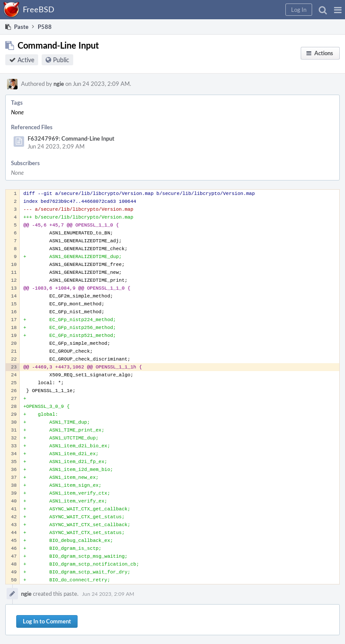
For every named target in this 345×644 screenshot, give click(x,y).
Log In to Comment (47, 621)
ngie (59, 84)
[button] (338, 10)
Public (61, 60)
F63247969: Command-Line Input (71, 138)
